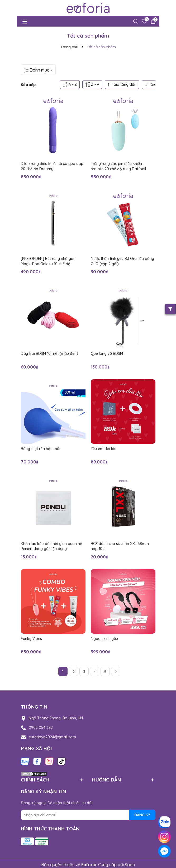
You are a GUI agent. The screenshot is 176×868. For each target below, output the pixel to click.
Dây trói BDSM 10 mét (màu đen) (49, 354)
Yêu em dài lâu (104, 449)
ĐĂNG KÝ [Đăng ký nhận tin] (142, 815)
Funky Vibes (31, 639)
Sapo (130, 865)
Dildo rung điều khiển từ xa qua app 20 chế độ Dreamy (52, 166)
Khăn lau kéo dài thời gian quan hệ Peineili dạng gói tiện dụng (51, 546)
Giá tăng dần (122, 85)
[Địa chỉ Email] (88, 815)
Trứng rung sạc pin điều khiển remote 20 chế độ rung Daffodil (118, 166)
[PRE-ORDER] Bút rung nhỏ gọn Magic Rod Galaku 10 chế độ (48, 261)
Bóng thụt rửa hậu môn (41, 449)
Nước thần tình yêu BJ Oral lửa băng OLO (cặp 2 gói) (122, 261)
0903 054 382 (41, 728)
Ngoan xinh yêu (104, 639)
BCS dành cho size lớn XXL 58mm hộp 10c (120, 546)
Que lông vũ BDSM (107, 354)
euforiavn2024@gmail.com (52, 737)
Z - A (92, 85)
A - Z (70, 85)
